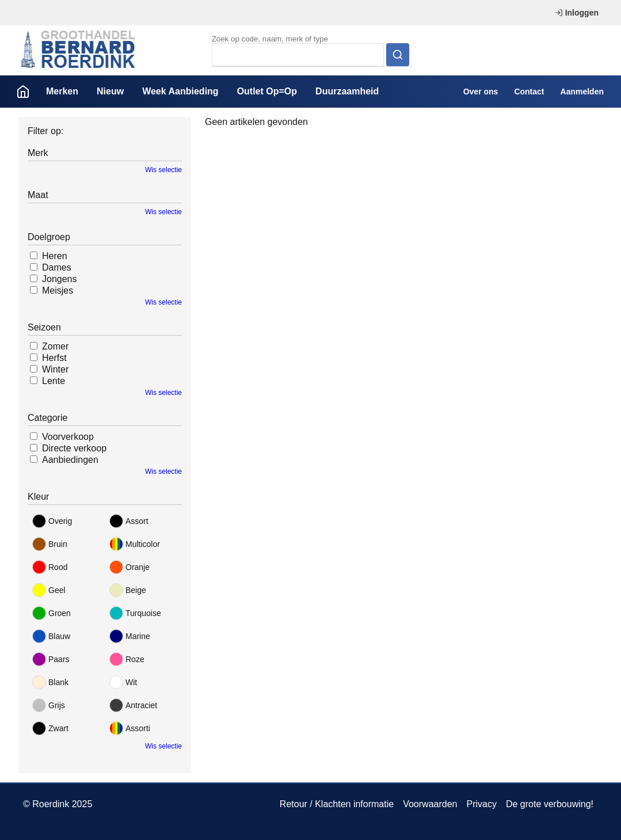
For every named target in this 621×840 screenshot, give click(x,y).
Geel (49, 590)
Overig (52, 521)
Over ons (481, 92)
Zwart (50, 728)
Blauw (51, 636)
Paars (51, 659)
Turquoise (135, 613)
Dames (57, 267)
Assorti (130, 728)
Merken (62, 91)
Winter (55, 369)
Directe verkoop (74, 448)
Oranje (129, 567)
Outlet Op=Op (267, 91)
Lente (54, 381)
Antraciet (133, 705)
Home (23, 92)
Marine (130, 636)
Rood (50, 567)
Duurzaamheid (347, 91)
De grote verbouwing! (550, 804)
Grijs (49, 705)
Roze (127, 659)
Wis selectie (163, 170)
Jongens (60, 279)
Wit (123, 682)
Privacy (481, 804)
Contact (529, 92)
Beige (128, 590)
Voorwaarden (430, 804)
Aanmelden (582, 92)
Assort (129, 521)
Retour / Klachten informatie (337, 804)
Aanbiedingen (70, 460)
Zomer (55, 346)
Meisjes (58, 290)
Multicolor (135, 544)
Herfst (54, 358)
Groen (52, 613)
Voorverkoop (68, 437)
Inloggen (577, 13)
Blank (50, 682)
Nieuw (110, 91)
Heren (55, 256)
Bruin (50, 544)
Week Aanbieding (180, 91)
